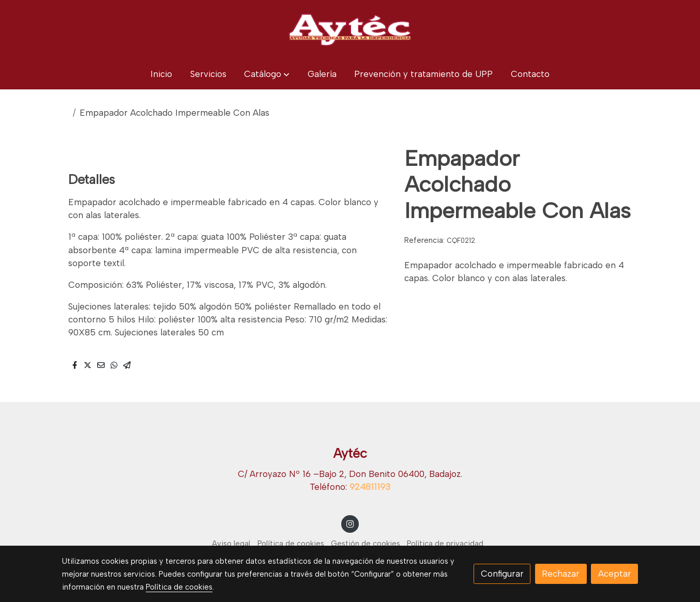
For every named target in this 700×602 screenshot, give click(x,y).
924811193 (370, 487)
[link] (350, 29)
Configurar (502, 574)
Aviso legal (231, 544)
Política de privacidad (445, 544)
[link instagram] (350, 523)
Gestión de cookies (366, 544)
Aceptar (615, 574)
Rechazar (561, 574)
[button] (267, 74)
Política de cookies (291, 544)
